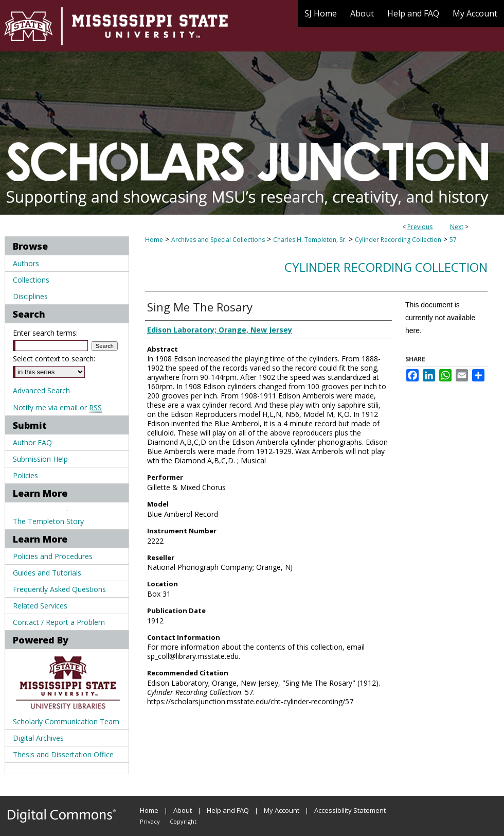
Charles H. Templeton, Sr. (310, 240)
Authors (26, 263)
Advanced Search (41, 390)
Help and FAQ (228, 810)
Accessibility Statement (350, 810)
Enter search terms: (45, 333)
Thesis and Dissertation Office (63, 754)
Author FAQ (32, 442)
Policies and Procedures (53, 556)
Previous (420, 227)
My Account (282, 810)
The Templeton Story (48, 521)
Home (154, 240)
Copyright (183, 821)
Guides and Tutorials (47, 573)
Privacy (150, 821)
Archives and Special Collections (218, 240)
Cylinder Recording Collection (398, 240)
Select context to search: (54, 359)
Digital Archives (38, 738)
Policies (25, 475)
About (183, 810)
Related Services (40, 606)
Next (457, 227)
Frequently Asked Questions (59, 589)
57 (453, 240)
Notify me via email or (57, 407)
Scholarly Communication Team (66, 721)
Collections (31, 280)
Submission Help (40, 459)
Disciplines (30, 296)
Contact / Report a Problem (59, 622)
